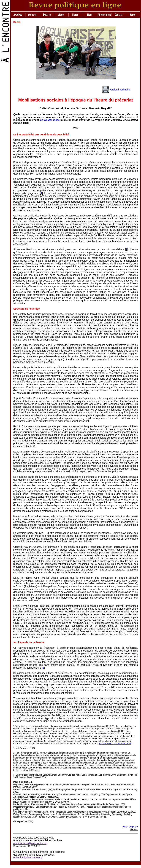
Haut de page (130, 827)
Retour (134, 829)
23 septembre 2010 (115, 744)
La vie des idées (50, 120)
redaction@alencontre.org (28, 858)
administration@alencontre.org (30, 843)
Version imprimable (120, 90)
